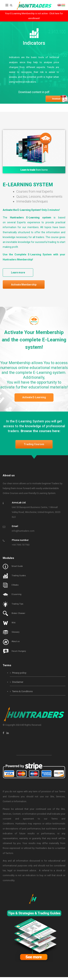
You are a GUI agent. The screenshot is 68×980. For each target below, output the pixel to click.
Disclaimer (17, 685)
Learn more (20, 273)
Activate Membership (25, 286)
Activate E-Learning (34, 400)
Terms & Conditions (21, 694)
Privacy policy (18, 676)
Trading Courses (34, 447)
